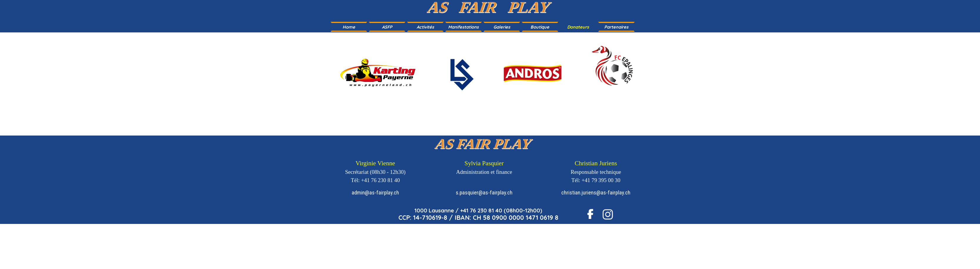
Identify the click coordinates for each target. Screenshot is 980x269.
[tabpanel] (490, 78)
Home (349, 27)
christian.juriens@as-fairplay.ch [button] (596, 193)
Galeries (502, 27)
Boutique (540, 27)
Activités (425, 27)
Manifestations (463, 27)
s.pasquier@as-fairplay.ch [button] (484, 193)
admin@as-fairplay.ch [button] (375, 193)
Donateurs (578, 27)
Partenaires (616, 27)
